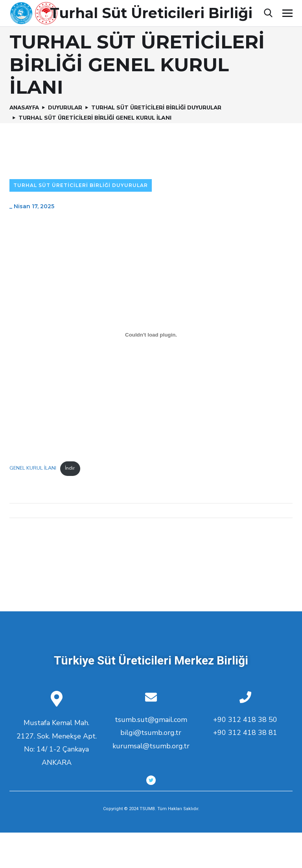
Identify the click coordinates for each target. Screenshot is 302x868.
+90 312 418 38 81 (245, 733)
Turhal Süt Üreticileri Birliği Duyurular (159, 108)
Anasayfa (25, 108)
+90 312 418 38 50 (245, 720)
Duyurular (67, 108)
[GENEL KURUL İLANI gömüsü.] (151, 335)
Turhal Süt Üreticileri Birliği (151, 13)
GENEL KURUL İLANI (33, 468)
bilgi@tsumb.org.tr (151, 733)
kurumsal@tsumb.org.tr (151, 746)
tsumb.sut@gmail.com (151, 720)
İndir (70, 468)
